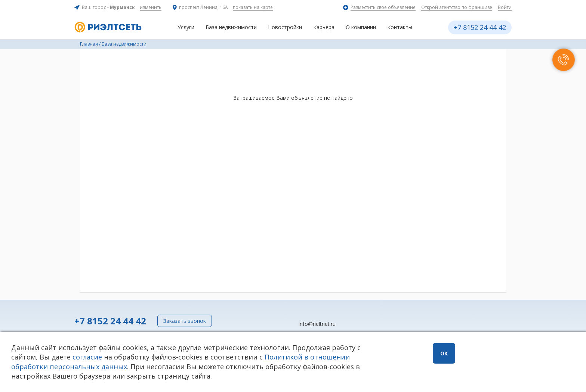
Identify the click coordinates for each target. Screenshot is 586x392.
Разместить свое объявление (383, 7)
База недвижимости (231, 27)
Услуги (186, 27)
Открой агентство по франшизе (457, 7)
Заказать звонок (185, 321)
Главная (89, 44)
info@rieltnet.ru (317, 324)
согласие (87, 357)
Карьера (324, 27)
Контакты (400, 27)
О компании (361, 27)
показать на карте (253, 7)
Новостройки (285, 27)
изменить (151, 7)
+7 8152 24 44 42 (480, 27)
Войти (505, 7)
